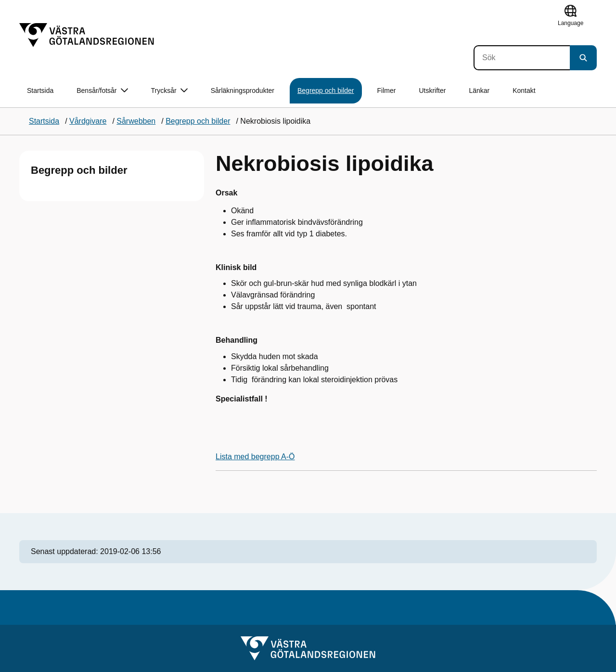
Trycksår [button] (169, 91)
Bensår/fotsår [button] (102, 91)
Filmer (387, 90)
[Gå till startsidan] (87, 35)
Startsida (40, 90)
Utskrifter (432, 90)
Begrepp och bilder (326, 90)
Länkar (479, 90)
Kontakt (524, 90)
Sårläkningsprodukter (243, 90)
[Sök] (522, 58)
